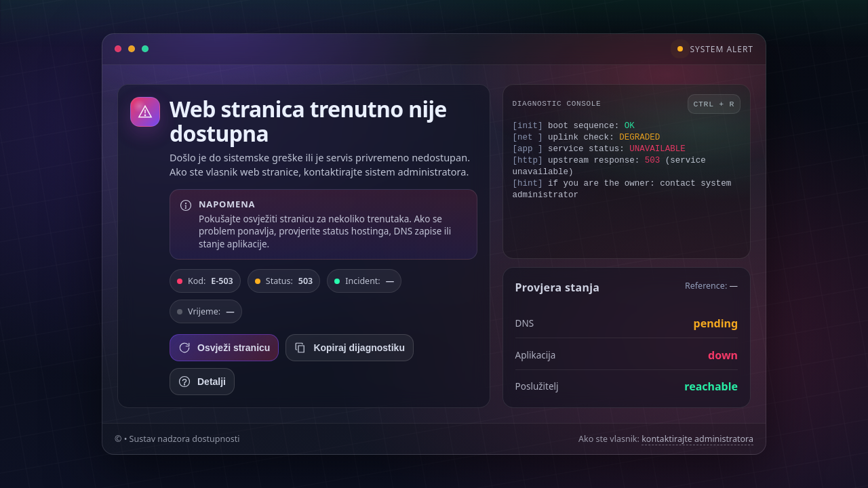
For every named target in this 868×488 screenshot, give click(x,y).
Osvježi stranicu (224, 348)
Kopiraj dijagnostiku (350, 348)
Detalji (202, 382)
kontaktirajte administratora (697, 439)
